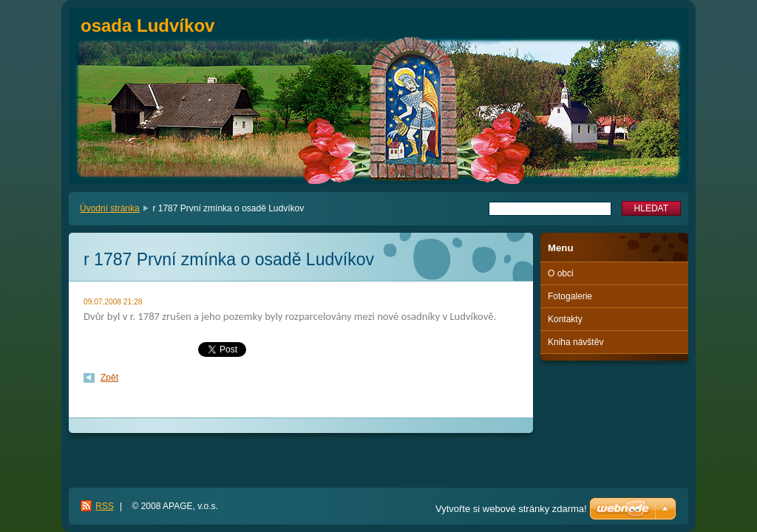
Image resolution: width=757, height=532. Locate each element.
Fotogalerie (570, 296)
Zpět (109, 378)
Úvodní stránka (110, 208)
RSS (105, 506)
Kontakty (565, 319)
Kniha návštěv (576, 342)
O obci (561, 273)
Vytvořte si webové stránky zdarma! (511, 509)
